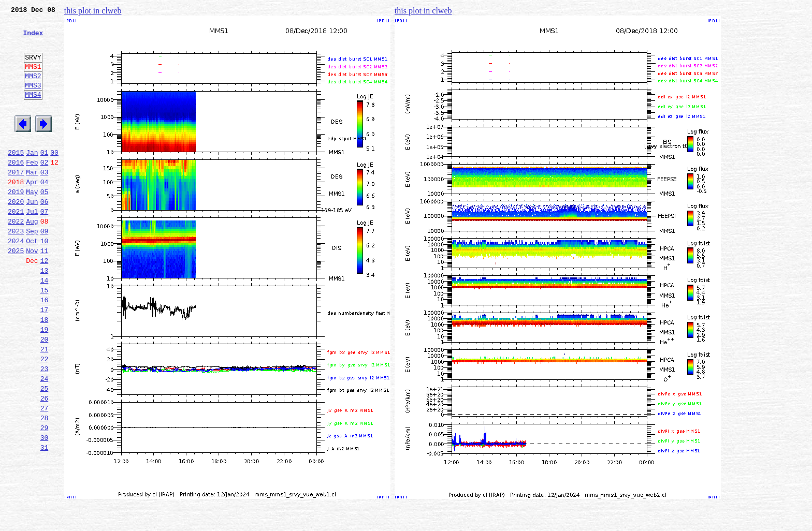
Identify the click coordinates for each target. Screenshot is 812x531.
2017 (16, 200)
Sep (32, 268)
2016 (16, 188)
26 (45, 462)
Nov (32, 291)
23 (45, 427)
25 (45, 450)
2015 (16, 177)
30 (45, 507)
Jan (32, 177)
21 (45, 405)
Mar (32, 200)
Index (33, 39)
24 (45, 439)
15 (45, 336)
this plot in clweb (93, 11)
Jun (32, 234)
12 (45, 302)
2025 (16, 291)
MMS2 (33, 90)
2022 (16, 257)
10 (45, 279)
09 (45, 268)
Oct (32, 279)
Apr (32, 211)
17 (45, 359)
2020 (16, 234)
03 (45, 200)
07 (45, 245)
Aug (32, 257)
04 (45, 211)
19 (45, 382)
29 (45, 496)
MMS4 (33, 111)
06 (45, 234)
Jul (32, 245)
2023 (16, 268)
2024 (16, 279)
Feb (32, 188)
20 (45, 393)
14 (45, 325)
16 (45, 348)
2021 (16, 245)
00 (54, 177)
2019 (16, 223)
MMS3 (33, 100)
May (32, 223)
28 (45, 484)
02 (45, 188)
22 (45, 416)
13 (45, 314)
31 (45, 519)
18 (45, 371)
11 (45, 291)
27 (45, 473)
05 (45, 223)
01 (45, 177)
